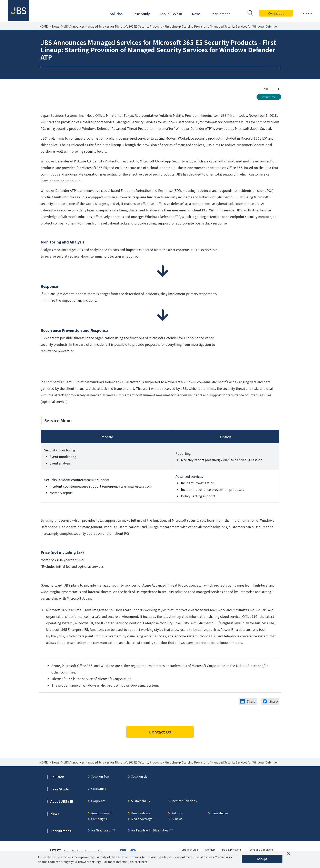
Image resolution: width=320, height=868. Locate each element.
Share (251, 701)
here (144, 862)
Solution (177, 813)
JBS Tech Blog (190, 850)
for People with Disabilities (150, 831)
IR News (177, 819)
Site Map (210, 850)
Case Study (99, 789)
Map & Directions (232, 850)
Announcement (102, 813)
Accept (262, 859)
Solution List (140, 777)
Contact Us (276, 13)
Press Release (141, 813)
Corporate (98, 801)
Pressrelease (269, 97)
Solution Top (100, 777)
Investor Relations (184, 801)
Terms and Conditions (261, 850)
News (56, 26)
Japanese (306, 13)
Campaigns (99, 819)
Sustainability (141, 801)
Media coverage (142, 819)
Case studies (220, 813)
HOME (44, 26)
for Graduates (101, 831)
